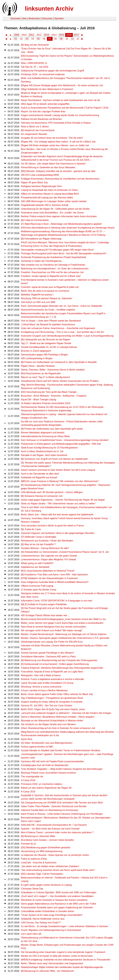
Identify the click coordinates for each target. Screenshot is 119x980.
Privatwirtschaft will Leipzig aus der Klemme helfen (47, 198)
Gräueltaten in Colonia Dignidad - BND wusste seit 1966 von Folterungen (59, 892)
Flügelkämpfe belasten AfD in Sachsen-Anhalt (45, 205)
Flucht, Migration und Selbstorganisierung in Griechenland (51, 930)
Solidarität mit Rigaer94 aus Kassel (39, 477)
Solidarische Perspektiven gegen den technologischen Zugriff (52, 71)
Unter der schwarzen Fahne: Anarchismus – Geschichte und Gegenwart (58, 328)
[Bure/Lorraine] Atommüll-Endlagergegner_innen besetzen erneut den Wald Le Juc (63, 619)
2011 (32, 35)
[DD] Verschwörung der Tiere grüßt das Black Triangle (49, 392)
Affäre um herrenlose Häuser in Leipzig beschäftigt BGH (50, 194)
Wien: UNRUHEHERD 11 (34, 63)
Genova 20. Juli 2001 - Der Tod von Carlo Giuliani (46, 706)
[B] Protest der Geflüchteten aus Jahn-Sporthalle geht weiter (52, 429)
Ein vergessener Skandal (34, 134)
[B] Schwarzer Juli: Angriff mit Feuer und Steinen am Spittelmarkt (54, 459)
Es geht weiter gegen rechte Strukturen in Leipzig (46, 885)
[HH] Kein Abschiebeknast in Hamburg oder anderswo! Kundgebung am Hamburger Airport (68, 228)
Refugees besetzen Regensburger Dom (41, 186)
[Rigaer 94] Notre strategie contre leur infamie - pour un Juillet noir (55, 145)
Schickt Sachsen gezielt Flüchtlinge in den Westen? (48, 653)
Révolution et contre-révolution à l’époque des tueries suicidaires (54, 900)
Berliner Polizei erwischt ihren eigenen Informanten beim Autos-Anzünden (59, 216)
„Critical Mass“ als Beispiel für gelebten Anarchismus (48, 324)
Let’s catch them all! (31, 934)
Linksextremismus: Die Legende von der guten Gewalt (49, 556)
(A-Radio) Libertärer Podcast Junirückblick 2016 (46, 403)
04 (33, 39)
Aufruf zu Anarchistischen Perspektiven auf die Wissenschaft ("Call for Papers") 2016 (65, 108)
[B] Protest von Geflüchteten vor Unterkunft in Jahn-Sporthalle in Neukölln (59, 362)
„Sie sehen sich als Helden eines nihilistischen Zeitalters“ (50, 866)
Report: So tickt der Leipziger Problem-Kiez (43, 111)
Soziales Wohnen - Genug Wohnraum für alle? (45, 548)
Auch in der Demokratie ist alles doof (40, 474)
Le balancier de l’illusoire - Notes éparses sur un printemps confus (55, 855)
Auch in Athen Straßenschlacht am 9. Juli (42, 451)
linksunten (47, 18)
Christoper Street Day (32, 889)
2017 (77, 35)
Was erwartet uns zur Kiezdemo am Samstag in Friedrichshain (53, 265)
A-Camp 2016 (28, 780)
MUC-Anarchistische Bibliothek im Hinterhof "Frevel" (48, 571)
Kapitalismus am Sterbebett (35, 567)
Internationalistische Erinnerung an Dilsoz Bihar (45, 436)
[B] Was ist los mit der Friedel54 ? (38, 544)
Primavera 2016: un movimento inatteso (41, 784)
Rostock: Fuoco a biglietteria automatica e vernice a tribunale (52, 679)
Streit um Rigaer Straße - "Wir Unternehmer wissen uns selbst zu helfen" (58, 504)
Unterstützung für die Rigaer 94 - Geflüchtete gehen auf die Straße (55, 209)
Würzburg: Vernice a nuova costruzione (41, 687)
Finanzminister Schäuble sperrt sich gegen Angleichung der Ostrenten (57, 907)
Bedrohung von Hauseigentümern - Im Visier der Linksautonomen (55, 269)
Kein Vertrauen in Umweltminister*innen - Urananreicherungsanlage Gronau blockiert (65, 440)
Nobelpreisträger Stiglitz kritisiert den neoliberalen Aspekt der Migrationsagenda (62, 967)
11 (73, 39)
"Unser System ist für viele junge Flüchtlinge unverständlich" (52, 915)
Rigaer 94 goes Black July (34, 182)
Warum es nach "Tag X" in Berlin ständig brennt (45, 377)
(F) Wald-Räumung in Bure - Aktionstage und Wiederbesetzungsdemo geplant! (61, 224)
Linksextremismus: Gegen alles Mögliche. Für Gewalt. (49, 559)
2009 (17, 35)
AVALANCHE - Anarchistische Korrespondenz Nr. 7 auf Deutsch (54, 825)
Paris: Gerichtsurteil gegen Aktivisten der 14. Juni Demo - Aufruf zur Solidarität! (61, 306)
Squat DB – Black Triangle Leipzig (39, 400)
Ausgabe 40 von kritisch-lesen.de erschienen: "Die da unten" (52, 138)
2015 (61, 35)
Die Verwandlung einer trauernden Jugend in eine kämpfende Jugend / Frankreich (63, 952)
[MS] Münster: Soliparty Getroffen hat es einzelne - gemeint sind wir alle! (58, 171)
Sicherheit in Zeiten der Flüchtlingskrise (41, 261)
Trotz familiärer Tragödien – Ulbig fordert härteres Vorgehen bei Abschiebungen (62, 769)
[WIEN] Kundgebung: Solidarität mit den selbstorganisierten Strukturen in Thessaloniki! (66, 960)
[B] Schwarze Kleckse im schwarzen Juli (42, 496)
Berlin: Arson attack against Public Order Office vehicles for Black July (57, 694)
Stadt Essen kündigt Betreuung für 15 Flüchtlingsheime (49, 448)
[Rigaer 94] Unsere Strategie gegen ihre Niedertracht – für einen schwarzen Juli (62, 85)
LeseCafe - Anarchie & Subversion (39, 863)
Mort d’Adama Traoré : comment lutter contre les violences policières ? (57, 832)
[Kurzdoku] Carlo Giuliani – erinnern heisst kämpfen (48, 840)
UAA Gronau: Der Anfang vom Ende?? (41, 923)
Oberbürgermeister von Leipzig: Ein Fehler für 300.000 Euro (52, 642)
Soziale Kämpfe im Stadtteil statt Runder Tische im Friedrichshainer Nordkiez (61, 750)
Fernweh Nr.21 (29, 844)
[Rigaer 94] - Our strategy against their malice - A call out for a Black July (58, 142)
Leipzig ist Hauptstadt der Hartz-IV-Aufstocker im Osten (49, 190)
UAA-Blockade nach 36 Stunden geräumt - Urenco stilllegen (52, 492)
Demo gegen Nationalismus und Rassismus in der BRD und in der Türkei (58, 904)
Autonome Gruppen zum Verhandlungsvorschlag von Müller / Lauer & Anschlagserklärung (67, 336)
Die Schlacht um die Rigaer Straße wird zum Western (48, 724)
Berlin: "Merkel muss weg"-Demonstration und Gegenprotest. (52, 963)
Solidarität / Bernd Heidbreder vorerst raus (43, 919)
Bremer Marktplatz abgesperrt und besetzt (43, 433)
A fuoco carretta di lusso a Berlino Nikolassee (44, 690)
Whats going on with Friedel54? (37, 563)
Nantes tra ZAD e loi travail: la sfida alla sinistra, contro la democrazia (57, 956)
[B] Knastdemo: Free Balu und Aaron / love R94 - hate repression (54, 575)
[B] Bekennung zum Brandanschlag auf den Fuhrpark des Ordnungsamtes (59, 660)
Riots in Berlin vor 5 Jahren (35, 127)
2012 (39, 35)
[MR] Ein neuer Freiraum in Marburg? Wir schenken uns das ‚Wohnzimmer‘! (60, 481)
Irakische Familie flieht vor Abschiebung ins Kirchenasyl (49, 810)
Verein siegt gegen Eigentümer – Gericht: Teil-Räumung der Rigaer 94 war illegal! (63, 500)
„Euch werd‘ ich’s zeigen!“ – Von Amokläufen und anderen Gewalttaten (57, 896)
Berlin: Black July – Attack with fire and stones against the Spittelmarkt (57, 515)
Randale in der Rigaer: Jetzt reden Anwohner (44, 455)
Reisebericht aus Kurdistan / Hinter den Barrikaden (47, 541)
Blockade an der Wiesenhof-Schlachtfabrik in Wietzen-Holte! (52, 721)
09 (61, 39)
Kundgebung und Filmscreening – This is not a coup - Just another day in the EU (62, 332)
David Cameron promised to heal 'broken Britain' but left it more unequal (58, 470)
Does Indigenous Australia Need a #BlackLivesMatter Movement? (55, 582)
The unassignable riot (32, 777)
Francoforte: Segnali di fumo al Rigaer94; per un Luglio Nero (52, 672)
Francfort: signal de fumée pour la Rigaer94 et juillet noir (50, 287)
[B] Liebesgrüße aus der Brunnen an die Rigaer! (46, 340)
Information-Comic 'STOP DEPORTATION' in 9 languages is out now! (57, 601)
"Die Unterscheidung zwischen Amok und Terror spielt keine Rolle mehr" (58, 870)
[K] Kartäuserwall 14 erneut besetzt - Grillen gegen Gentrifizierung (55, 664)
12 (78, 39)
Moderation (34, 18)
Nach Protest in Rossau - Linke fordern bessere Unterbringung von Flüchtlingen (62, 814)
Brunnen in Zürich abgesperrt (36, 351)
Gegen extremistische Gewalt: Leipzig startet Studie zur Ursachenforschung (60, 115)
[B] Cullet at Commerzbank (35, 220)
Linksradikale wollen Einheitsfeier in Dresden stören (48, 911)
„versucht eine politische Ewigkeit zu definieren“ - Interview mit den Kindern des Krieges (66, 713)
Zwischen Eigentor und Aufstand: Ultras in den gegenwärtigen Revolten (58, 533)
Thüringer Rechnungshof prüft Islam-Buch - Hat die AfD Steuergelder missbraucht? (64, 253)
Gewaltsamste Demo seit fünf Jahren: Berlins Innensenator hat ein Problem (60, 381)
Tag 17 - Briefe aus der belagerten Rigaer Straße (46, 343)
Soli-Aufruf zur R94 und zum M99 (38, 302)
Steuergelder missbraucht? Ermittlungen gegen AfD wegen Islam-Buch (57, 250)
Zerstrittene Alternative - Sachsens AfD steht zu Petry (48, 657)
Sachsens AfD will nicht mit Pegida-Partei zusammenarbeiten (52, 761)
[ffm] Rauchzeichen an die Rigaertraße (41, 373)
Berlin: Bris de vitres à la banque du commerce (45, 291)
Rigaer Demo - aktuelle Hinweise (38, 366)
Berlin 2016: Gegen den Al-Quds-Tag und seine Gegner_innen (53, 709)
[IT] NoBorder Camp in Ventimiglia (39, 537)
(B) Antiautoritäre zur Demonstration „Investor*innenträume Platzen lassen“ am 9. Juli (65, 552)
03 (27, 39)
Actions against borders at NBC (37, 747)
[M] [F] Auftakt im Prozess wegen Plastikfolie (44, 604)
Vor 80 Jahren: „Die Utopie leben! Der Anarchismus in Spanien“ (53, 164)
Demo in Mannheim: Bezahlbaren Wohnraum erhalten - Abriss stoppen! (58, 717)
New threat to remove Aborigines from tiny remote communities (53, 627)
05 (38, 39)
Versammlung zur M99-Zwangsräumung (42, 851)
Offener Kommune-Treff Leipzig (37, 586)
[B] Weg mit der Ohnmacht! (35, 45)
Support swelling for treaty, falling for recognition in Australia (52, 702)
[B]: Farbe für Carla (31, 529)
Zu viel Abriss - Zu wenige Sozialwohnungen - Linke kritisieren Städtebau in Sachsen (65, 926)
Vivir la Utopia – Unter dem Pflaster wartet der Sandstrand (51, 321)
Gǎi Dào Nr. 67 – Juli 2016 (35, 67)
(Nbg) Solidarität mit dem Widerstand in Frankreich (47, 89)
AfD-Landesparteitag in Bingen (37, 358)
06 (44, 39)
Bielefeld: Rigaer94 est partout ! (37, 295)
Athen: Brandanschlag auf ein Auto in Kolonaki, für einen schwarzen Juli (58, 728)
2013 (46, 35)
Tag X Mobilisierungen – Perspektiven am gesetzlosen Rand (52, 698)
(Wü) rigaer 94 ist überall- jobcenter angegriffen (45, 104)
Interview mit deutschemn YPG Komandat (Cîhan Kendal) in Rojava (56, 123)
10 (67, 39)
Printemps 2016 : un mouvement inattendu (43, 74)
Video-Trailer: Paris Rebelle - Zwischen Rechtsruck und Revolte (54, 806)
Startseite (15, 18)
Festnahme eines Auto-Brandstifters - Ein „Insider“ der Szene (52, 213)
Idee (24, 18)
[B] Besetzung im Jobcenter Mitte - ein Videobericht (47, 971)
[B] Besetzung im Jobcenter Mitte (38, 836)
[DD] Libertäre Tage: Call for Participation (42, 874)
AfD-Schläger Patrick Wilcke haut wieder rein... (45, 615)
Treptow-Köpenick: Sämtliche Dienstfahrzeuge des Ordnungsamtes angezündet (62, 668)
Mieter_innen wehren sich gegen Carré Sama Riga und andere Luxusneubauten (62, 623)
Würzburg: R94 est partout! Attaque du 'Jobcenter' (47, 298)
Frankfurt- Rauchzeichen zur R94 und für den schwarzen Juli (52, 272)
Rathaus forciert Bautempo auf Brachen (41, 119)
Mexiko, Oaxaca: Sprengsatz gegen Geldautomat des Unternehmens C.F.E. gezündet (65, 638)
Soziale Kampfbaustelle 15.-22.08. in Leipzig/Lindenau (49, 347)
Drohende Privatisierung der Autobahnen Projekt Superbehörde (54, 257)
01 (16, 39)
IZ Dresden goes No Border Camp (39, 590)
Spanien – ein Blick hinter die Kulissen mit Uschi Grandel (50, 829)
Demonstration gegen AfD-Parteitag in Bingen (44, 355)
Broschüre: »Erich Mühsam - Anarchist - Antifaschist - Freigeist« (54, 396)
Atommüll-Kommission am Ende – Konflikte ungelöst (48, 310)
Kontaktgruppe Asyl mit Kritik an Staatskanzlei (45, 765)
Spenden (59, 18)
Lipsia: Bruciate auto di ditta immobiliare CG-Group (47, 683)
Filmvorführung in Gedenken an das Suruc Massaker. (48, 167)
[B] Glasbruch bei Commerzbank (38, 130)
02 (21, 39)
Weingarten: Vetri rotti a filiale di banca (41, 675)
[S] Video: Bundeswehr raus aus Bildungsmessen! (47, 743)
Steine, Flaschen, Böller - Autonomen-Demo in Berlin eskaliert (53, 370)
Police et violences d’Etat (34, 859)
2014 (54, 35)
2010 (24, 35)
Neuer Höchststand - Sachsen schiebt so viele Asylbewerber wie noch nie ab (60, 100)
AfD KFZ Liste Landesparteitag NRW (40, 175)
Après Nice (27, 739)
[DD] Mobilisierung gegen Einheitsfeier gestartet (46, 848)
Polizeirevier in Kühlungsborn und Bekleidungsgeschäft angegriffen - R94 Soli (61, 444)
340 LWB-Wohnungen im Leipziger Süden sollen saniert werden (54, 201)
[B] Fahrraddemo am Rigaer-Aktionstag (41, 239)
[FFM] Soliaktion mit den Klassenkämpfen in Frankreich (49, 578)
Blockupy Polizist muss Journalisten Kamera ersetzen (49, 773)
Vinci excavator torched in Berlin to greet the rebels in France (52, 526)
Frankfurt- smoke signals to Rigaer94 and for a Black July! (51, 276)
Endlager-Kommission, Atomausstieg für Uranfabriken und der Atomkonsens (60, 179)
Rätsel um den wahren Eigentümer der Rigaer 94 (46, 788)
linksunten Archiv (49, 9)
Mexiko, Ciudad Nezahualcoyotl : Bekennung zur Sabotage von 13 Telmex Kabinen (64, 634)
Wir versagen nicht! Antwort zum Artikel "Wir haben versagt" (52, 630)
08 (56, 39)
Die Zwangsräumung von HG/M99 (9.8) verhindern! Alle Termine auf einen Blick (62, 803)
